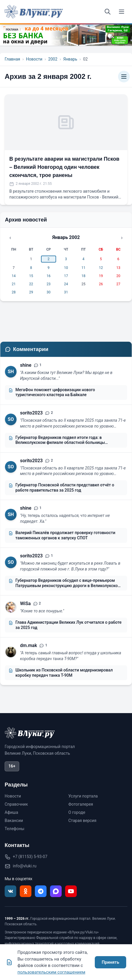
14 (14, 276)
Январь (70, 59)
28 (14, 292)
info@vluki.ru (25, 866)
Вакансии (14, 820)
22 (31, 284)
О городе (77, 812)
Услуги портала (83, 796)
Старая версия (82, 820)
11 (83, 268)
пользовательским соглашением (51, 972)
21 (14, 284)
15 (31, 276)
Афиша (11, 812)
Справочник (16, 804)
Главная (12, 59)
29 (31, 292)
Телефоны (15, 829)
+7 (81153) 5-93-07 (30, 857)
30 (49, 292)
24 (66, 284)
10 (66, 268)
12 (101, 268)
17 (66, 276)
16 (49, 276)
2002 (53, 59)
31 (66, 292)
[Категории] (124, 77)
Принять (110, 962)
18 (83, 276)
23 (49, 284)
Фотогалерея (81, 804)
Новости (34, 59)
